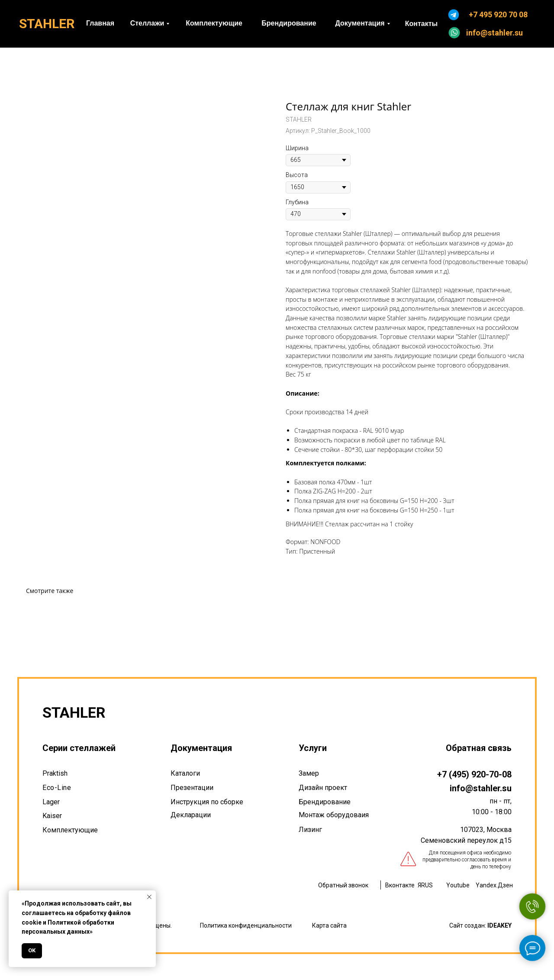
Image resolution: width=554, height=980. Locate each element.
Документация (201, 748)
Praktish (55, 773)
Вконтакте (400, 885)
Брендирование (325, 802)
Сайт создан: (480, 925)
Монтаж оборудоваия (334, 815)
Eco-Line (57, 788)
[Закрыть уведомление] (149, 897)
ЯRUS (425, 885)
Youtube (458, 885)
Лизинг (310, 830)
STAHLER (47, 24)
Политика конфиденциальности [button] (246, 925)
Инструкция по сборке (207, 802)
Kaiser (52, 816)
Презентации (192, 788)
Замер (309, 773)
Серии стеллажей (79, 748)
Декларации (191, 815)
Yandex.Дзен (494, 885)
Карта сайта (329, 925)
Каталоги (185, 773)
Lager (51, 802)
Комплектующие (70, 830)
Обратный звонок (343, 885)
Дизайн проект (323, 788)
